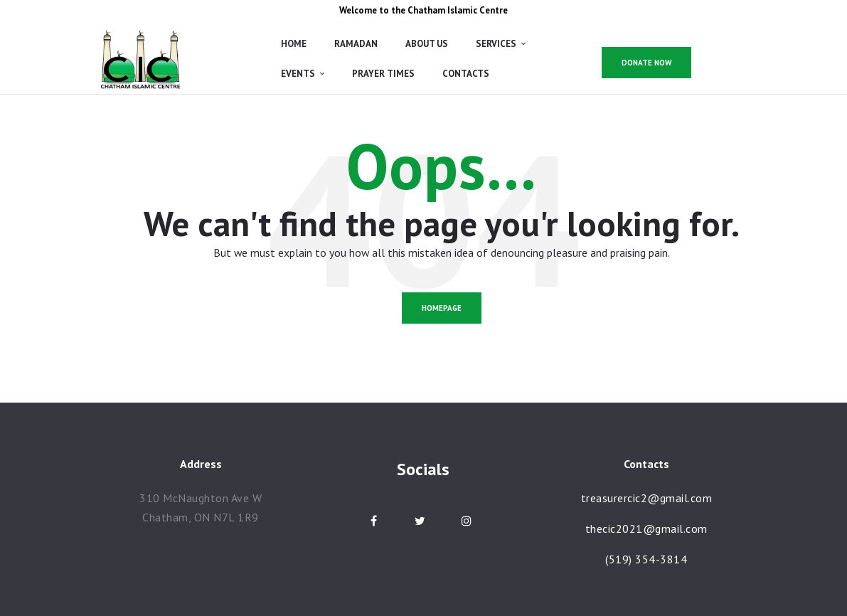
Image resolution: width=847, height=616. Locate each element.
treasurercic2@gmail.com (647, 498)
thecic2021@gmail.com (646, 529)
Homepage (442, 308)
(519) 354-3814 (646, 559)
